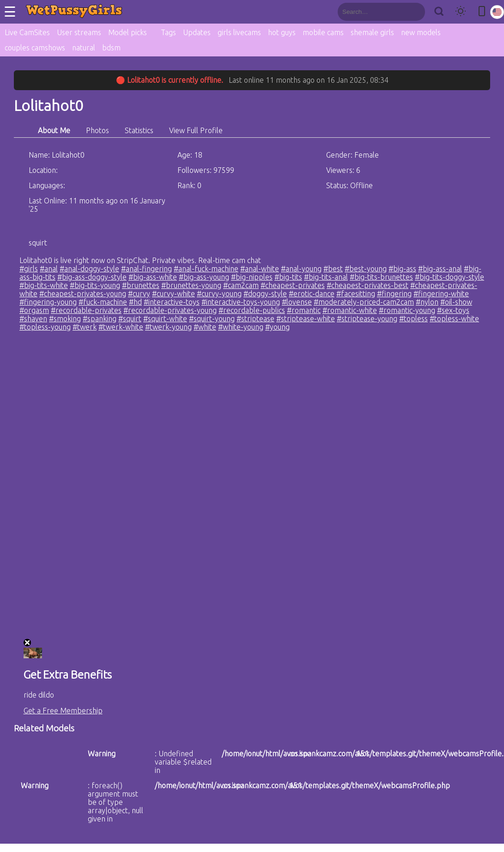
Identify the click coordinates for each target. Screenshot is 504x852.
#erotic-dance (312, 294)
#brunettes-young (191, 285)
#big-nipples (252, 277)
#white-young (241, 327)
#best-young (366, 269)
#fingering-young (48, 302)
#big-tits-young (95, 285)
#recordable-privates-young (170, 310)
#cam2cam (241, 285)
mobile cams (323, 32)
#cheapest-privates (293, 285)
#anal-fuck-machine (206, 269)
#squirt (130, 319)
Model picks (128, 32)
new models (421, 32)
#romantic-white (350, 310)
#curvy (139, 294)
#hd (135, 302)
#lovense (297, 302)
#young (277, 327)
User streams (79, 32)
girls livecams (239, 32)
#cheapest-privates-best (367, 285)
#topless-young (45, 327)
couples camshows (35, 48)
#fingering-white (441, 294)
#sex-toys (453, 310)
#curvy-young (219, 294)
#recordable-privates (86, 310)
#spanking (100, 319)
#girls (29, 269)
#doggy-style (265, 294)
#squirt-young (212, 319)
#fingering (394, 294)
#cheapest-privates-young (83, 294)
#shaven (33, 319)
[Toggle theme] (461, 12)
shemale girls (372, 32)
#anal (49, 269)
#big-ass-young (204, 277)
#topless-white (454, 319)
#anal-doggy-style (89, 269)
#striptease (255, 319)
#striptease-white (306, 319)
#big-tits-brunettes (381, 277)
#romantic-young (407, 310)
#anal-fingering (146, 269)
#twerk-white (121, 327)
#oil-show (456, 302)
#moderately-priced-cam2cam (364, 302)
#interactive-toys (172, 302)
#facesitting (356, 294)
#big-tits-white (44, 285)
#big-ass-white (153, 277)
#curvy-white (173, 294)
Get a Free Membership (63, 711)
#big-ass (402, 269)
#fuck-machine (103, 302)
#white (205, 327)
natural (84, 48)
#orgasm (34, 310)
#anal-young (301, 269)
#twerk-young (168, 327)
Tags (168, 32)
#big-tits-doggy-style (449, 277)
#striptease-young (367, 319)
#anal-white (260, 269)
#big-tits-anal (326, 277)
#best (333, 269)
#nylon (427, 302)
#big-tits (288, 277)
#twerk (85, 327)
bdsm (111, 48)
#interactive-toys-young (241, 302)
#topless (413, 319)
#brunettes (141, 285)
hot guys (282, 32)
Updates (197, 32)
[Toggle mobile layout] (482, 12)
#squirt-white (165, 319)
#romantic (304, 310)
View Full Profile (196, 130)
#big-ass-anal (440, 269)
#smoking (65, 319)
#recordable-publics (252, 310)
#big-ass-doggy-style (92, 277)
